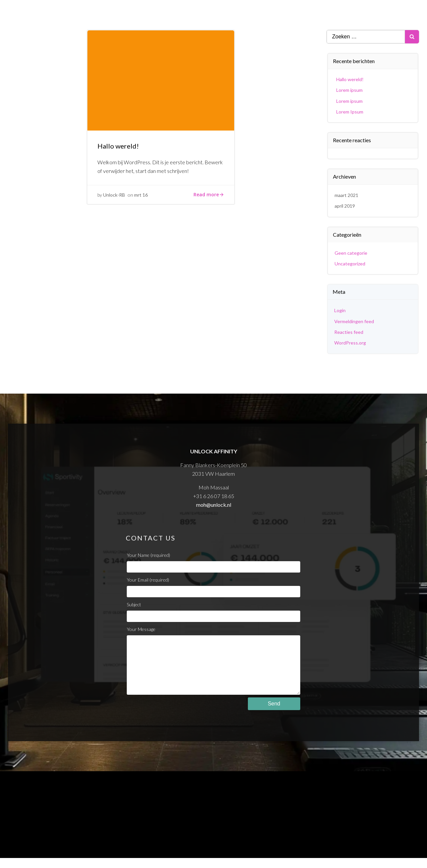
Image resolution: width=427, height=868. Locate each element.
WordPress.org (350, 343)
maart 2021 (346, 195)
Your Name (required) (213, 562)
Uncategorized (350, 264)
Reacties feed (349, 332)
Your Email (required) (213, 587)
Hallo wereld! (350, 79)
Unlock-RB (114, 195)
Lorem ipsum (349, 90)
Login (340, 310)
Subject (213, 612)
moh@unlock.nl (214, 505)
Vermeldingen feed (354, 321)
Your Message (213, 666)
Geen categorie (351, 253)
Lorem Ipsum (350, 112)
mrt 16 (141, 195)
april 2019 (345, 206)
